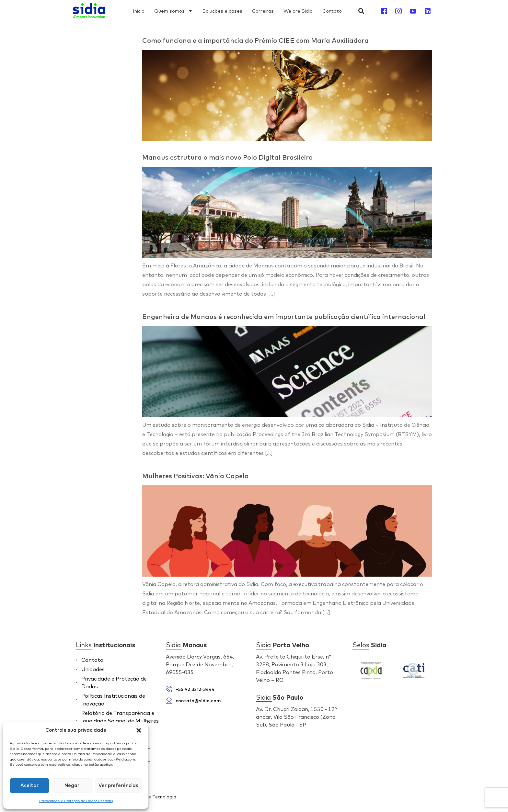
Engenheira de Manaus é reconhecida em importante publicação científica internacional (284, 317)
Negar (72, 786)
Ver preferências (118, 786)
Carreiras (263, 11)
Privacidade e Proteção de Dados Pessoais (76, 801)
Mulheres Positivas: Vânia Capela (196, 476)
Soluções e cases (222, 11)
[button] (139, 730)
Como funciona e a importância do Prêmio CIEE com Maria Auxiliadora (255, 41)
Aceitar (29, 786)
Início (139, 11)
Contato (332, 11)
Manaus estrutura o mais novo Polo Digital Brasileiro (227, 158)
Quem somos (173, 11)
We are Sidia (298, 11)
